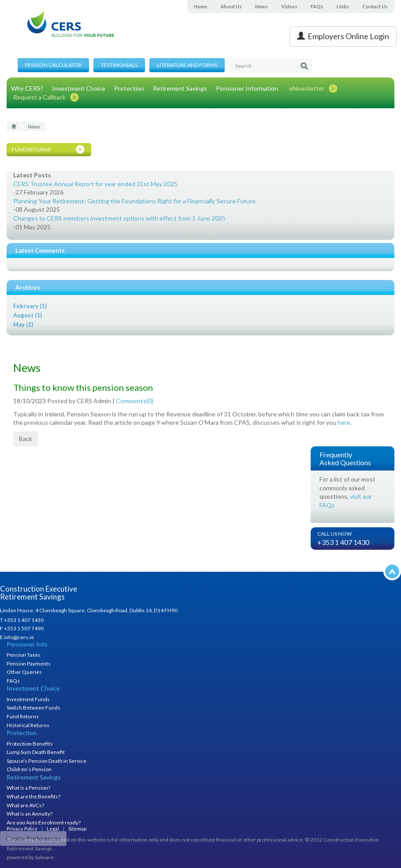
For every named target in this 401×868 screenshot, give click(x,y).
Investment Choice (79, 88)
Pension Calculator (53, 65)
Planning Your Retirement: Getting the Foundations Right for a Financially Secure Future (134, 201)
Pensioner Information (247, 88)
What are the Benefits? (33, 796)
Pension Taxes (24, 655)
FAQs (317, 6)
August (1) (28, 315)
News (262, 6)
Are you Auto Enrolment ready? (44, 822)
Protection (129, 88)
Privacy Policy (22, 829)
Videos (289, 6)
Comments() (135, 401)
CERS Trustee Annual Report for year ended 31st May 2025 (95, 184)
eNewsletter (307, 88)
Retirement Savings (180, 88)
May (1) (23, 324)
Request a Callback (39, 97)
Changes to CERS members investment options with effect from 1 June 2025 (119, 218)
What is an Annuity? (30, 814)
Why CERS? (27, 88)
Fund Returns (23, 716)
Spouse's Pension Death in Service (46, 761)
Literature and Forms (187, 65)
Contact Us (375, 6)
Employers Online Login (343, 36)
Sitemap (77, 829)
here (344, 422)
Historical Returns (28, 725)
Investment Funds (28, 699)
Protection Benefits (30, 744)
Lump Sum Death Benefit (36, 752)
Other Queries (24, 672)
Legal (53, 829)
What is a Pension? (28, 788)
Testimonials (119, 65)
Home (200, 6)
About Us (231, 6)
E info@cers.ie (17, 637)
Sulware (44, 857)
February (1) (30, 306)
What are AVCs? (25, 805)
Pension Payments (29, 664)
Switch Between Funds (33, 708)
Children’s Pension (29, 769)
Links (343, 6)
